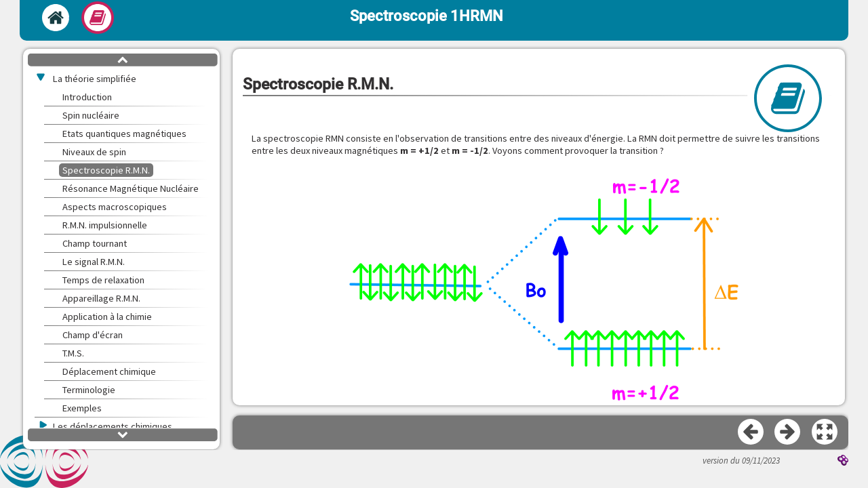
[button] (539, 285)
